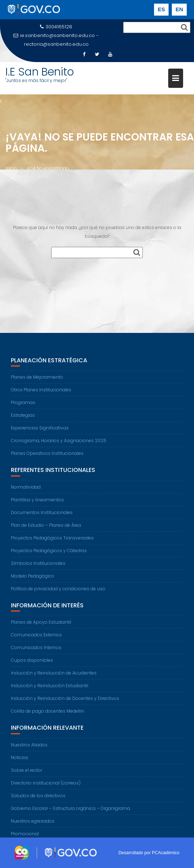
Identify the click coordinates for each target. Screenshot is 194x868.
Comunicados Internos (36, 651)
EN (179, 9)
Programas (23, 406)
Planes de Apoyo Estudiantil (41, 626)
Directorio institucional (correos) (46, 786)
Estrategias (23, 419)
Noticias (20, 761)
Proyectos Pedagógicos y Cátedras (49, 554)
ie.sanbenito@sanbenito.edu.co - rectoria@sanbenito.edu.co (56, 40)
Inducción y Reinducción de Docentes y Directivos (65, 702)
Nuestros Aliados (29, 748)
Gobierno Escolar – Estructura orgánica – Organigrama (70, 812)
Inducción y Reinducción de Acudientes (54, 677)
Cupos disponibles (32, 664)
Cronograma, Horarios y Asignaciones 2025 (59, 444)
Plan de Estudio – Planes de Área (46, 528)
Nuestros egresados (33, 824)
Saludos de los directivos (38, 799)
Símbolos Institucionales (38, 567)
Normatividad (26, 490)
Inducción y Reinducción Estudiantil (50, 689)
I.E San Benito (40, 72)
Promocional (25, 837)
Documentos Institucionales (42, 516)
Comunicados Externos (36, 638)
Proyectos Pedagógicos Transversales (52, 541)
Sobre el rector (27, 773)
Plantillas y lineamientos (37, 503)
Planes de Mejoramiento (37, 381)
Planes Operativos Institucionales (47, 457)
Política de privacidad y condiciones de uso (58, 592)
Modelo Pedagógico (33, 579)
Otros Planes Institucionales (41, 393)
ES (161, 9)
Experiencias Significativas (40, 431)
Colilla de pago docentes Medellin (48, 715)
